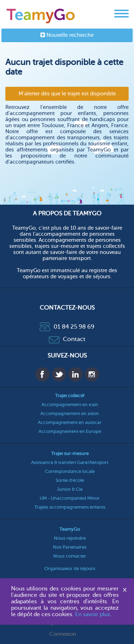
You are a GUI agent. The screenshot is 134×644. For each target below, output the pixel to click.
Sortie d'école (70, 480)
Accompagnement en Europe (70, 431)
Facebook (43, 374)
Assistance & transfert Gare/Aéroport (70, 462)
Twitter (59, 374)
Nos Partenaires (70, 547)
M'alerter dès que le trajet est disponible (67, 94)
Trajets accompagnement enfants (70, 507)
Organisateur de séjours (70, 568)
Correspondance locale (70, 471)
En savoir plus (93, 614)
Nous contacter (70, 556)
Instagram (92, 374)
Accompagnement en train (70, 405)
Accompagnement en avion (70, 413)
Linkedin (75, 374)
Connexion (63, 634)
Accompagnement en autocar (70, 422)
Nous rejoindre (70, 538)
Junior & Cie (70, 489)
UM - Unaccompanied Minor (70, 498)
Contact (67, 339)
